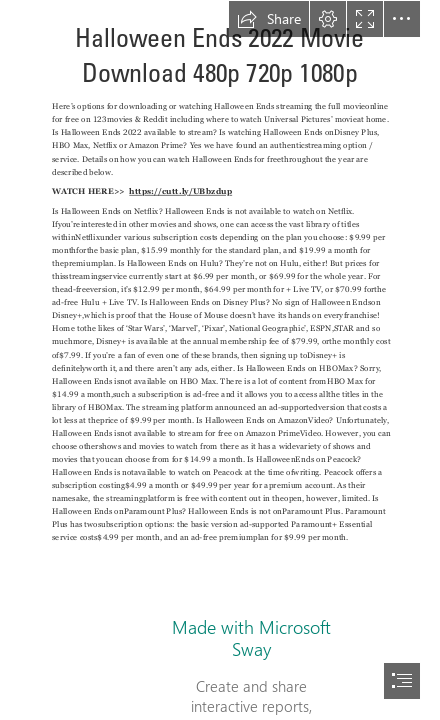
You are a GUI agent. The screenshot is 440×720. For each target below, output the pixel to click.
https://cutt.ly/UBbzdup (180, 191)
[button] (269, 19)
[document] (220, 360)
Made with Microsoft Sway (251, 638)
